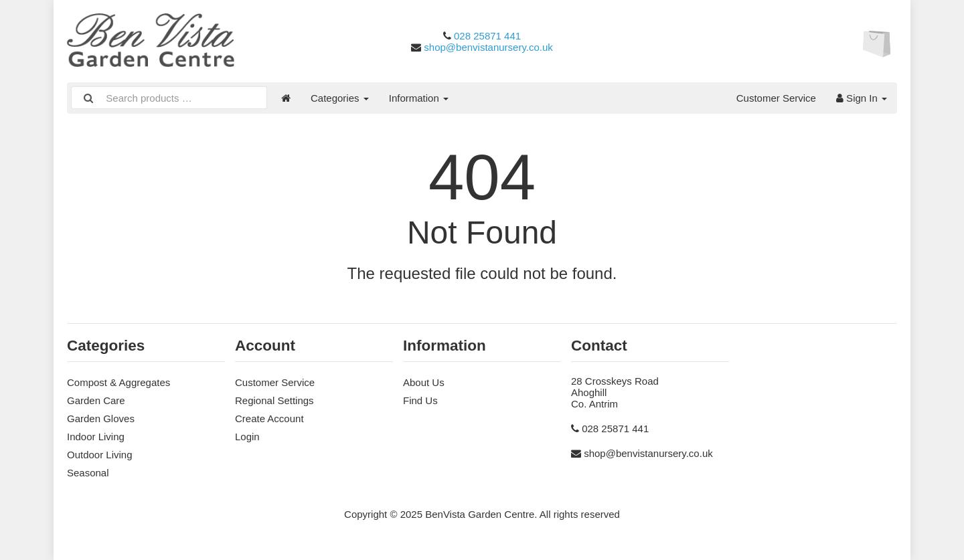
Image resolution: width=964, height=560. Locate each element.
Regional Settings (274, 400)
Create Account (269, 418)
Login (247, 437)
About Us (424, 382)
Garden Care (96, 400)
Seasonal (88, 473)
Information (419, 98)
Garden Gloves (101, 418)
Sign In (862, 98)
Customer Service (776, 98)
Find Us (420, 400)
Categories (340, 98)
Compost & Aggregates (118, 382)
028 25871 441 (487, 36)
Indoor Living (96, 437)
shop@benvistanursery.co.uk (488, 47)
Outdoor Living (100, 455)
